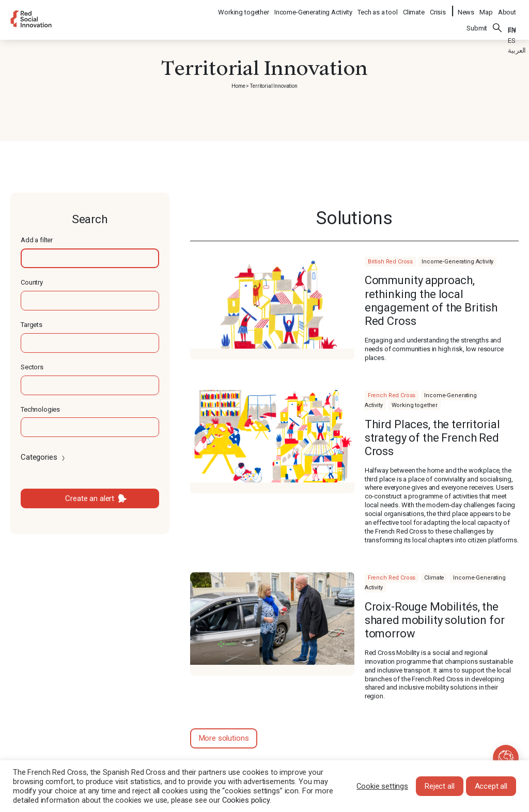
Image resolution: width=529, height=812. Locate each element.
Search (497, 21)
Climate (414, 8)
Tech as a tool (378, 8)
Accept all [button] (491, 786)
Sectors (32, 367)
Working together (244, 8)
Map (486, 8)
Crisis (438, 8)
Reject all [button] (440, 786)
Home (238, 86)
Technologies (40, 409)
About (507, 8)
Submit (477, 21)
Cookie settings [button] (382, 786)
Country (32, 282)
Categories (44, 457)
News (466, 8)
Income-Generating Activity (314, 8)
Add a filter (37, 240)
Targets (32, 325)
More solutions (224, 738)
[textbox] (90, 258)
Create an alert (90, 498)
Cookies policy (246, 800)
